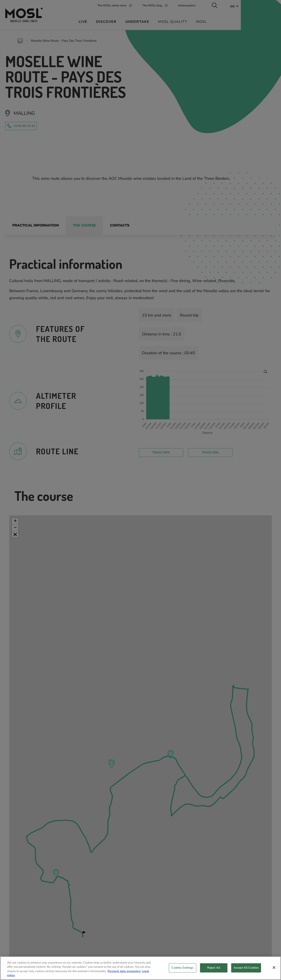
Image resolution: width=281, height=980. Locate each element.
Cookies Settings (182, 969)
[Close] (274, 969)
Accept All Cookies (246, 969)
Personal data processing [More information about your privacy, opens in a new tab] (124, 973)
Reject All (214, 969)
